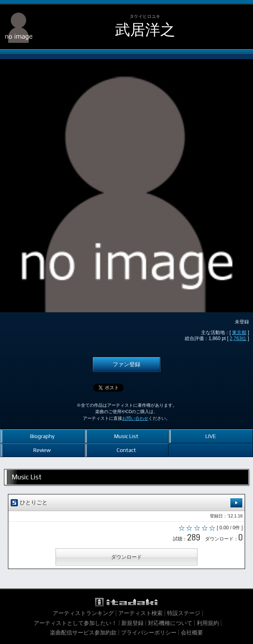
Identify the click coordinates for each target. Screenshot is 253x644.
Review (42, 450)
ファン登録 (126, 364)
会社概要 (192, 632)
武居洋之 (145, 30)
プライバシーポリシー (149, 632)
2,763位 (238, 338)
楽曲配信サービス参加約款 (83, 632)
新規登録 (132, 623)
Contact (126, 450)
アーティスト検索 (140, 613)
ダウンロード (126, 557)
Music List (126, 436)
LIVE (211, 436)
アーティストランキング (83, 613)
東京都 (239, 333)
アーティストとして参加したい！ (75, 623)
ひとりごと (126, 503)
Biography (42, 436)
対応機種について (170, 623)
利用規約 (208, 623)
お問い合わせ (135, 418)
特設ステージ (184, 613)
